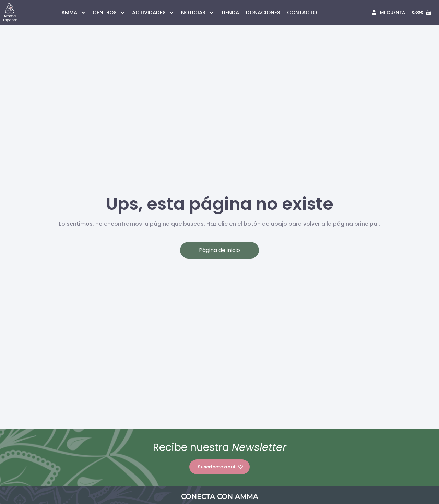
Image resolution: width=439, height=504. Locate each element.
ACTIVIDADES (153, 13)
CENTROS (109, 13)
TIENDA (230, 13)
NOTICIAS (198, 13)
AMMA (74, 13)
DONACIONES (263, 13)
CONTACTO (302, 13)
